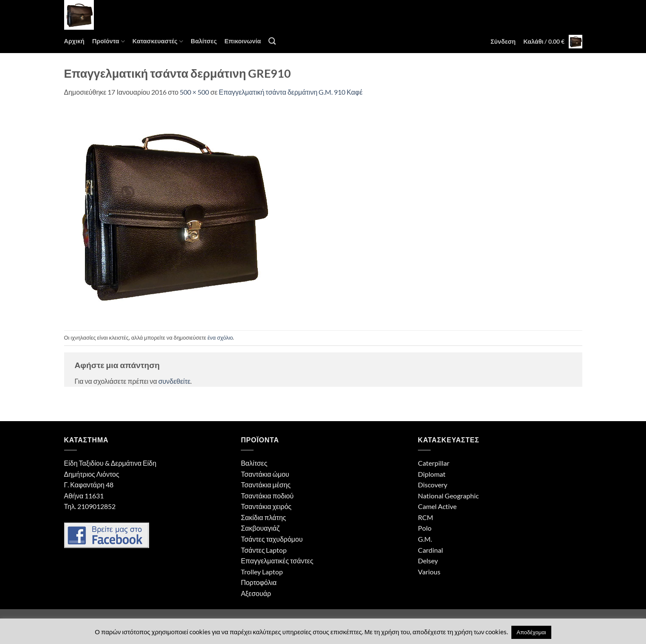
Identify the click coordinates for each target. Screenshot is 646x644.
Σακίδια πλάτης (263, 517)
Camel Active (437, 506)
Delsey (428, 561)
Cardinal (430, 550)
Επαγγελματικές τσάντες (277, 561)
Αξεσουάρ (256, 593)
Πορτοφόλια (259, 582)
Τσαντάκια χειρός (266, 506)
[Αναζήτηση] (272, 41)
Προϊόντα (109, 41)
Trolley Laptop (262, 572)
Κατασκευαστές (158, 41)
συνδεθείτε (175, 381)
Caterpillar (434, 463)
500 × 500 (194, 92)
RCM (426, 517)
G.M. (425, 539)
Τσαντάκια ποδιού (267, 496)
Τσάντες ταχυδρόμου (272, 539)
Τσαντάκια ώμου (265, 474)
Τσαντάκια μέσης (266, 485)
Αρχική (74, 41)
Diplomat (432, 474)
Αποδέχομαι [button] (531, 632)
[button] (503, 42)
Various (429, 572)
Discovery (433, 485)
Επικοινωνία (243, 41)
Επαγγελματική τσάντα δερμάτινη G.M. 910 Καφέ (291, 92)
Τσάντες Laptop (264, 550)
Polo (425, 528)
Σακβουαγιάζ (260, 528)
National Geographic (448, 496)
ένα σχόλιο (220, 337)
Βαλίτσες (204, 41)
